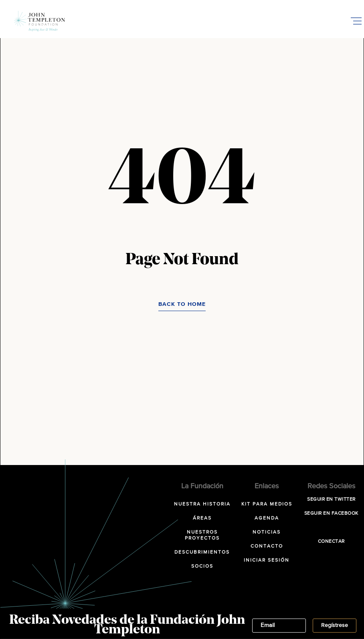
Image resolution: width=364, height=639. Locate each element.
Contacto (267, 546)
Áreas (202, 518)
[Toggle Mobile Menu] (356, 21)
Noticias (267, 532)
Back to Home (182, 304)
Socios (202, 566)
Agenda (267, 518)
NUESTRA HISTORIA (202, 504)
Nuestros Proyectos (202, 535)
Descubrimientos (202, 552)
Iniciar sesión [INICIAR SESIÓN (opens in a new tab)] (267, 560)
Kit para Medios (267, 504)
